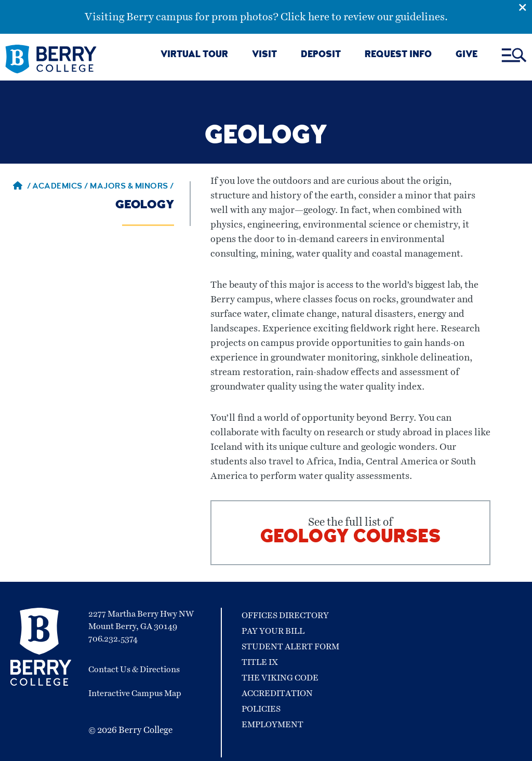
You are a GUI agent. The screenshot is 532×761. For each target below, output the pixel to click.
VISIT (264, 55)
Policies (261, 709)
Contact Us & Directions (134, 670)
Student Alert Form (290, 647)
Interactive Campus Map (135, 693)
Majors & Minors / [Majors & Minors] (132, 187)
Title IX (260, 662)
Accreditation (277, 693)
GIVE (467, 55)
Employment (272, 725)
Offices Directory (285, 616)
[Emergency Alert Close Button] (525, 7)
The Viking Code (280, 678)
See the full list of (351, 533)
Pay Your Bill (273, 631)
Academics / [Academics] (61, 187)
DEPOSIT (321, 55)
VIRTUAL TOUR (194, 55)
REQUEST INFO (398, 55)
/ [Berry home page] (22, 187)
